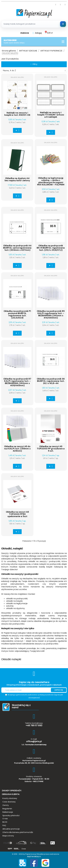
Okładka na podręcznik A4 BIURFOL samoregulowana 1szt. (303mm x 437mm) (17, 248)
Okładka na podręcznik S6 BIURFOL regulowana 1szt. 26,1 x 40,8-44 (51, 381)
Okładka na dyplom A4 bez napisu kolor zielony (17, 179)
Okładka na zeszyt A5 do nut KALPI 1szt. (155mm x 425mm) (17, 449)
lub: (34, 745)
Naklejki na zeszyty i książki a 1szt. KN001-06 (17, 114)
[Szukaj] (63, 24)
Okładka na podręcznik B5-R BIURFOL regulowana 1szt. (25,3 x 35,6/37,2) (51, 248)
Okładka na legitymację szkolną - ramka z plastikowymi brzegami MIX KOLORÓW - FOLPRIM (51, 181)
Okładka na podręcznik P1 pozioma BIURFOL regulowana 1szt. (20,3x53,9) (17, 314)
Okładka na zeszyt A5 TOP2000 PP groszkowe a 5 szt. (51, 449)
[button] (34, 64)
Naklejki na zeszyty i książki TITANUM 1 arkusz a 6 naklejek (51, 115)
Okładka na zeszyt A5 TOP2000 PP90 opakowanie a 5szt (17, 514)
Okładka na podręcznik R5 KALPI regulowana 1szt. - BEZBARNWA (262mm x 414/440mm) (51, 314)
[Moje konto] (37, 33)
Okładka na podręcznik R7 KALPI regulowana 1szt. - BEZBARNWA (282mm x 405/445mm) (17, 382)
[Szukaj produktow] (34, 24)
